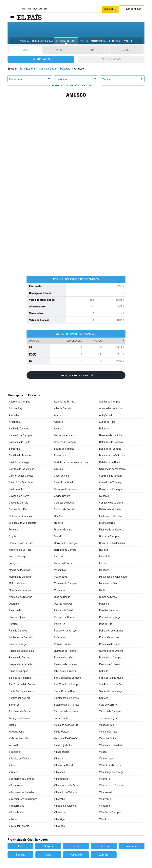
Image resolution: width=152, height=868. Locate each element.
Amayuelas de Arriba (111, 408)
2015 (59, 50)
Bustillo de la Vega (19, 462)
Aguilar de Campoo (110, 402)
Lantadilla (105, 557)
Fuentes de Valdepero (111, 530)
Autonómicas (111, 59)
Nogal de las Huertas (20, 597)
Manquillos (60, 570)
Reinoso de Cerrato (20, 658)
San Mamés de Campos (67, 684)
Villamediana (61, 779)
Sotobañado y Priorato (66, 705)
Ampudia (14, 415)
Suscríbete (110, 9)
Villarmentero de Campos (23, 799)
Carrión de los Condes (21, 476)
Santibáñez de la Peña (66, 698)
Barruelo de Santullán (111, 435)
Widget (128, 41)
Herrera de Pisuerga (65, 543)
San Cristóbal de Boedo (22, 684)
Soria (48, 855)
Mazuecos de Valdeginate (113, 577)
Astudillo (59, 422)
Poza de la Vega (18, 644)
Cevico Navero (62, 496)
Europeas (115, 41)
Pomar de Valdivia (109, 637)
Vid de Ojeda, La (63, 745)
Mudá (102, 590)
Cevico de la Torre (19, 496)
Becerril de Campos (65, 442)
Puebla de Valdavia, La (21, 651)
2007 (126, 50)
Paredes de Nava (109, 610)
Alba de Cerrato (63, 408)
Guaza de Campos (109, 536)
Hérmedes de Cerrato (21, 543)
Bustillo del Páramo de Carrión (71, 462)
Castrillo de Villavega (111, 482)
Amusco (59, 415)
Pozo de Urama (63, 644)
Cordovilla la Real (19, 509)
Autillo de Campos (19, 429)
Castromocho (16, 489)
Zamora (104, 855)
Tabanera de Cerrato (20, 711)
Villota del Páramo (19, 826)
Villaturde (104, 806)
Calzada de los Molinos (21, 469)
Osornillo (14, 604)
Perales (13, 624)
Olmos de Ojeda (108, 597)
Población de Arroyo (65, 631)
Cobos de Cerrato (19, 503)
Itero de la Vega (18, 557)
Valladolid (76, 855)
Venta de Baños (108, 738)
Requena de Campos (111, 658)
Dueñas (58, 516)
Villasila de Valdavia (65, 806)
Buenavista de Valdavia (112, 455)
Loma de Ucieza (63, 563)
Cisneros (104, 496)
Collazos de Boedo (64, 503)
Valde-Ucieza (61, 732)
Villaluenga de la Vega (111, 772)
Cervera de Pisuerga (111, 489)
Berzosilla (14, 449)
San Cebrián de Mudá (111, 678)
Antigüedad (105, 415)
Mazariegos (60, 577)
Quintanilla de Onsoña (111, 651)
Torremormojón (108, 718)
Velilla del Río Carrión (66, 738)
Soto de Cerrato (108, 705)
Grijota (13, 536)
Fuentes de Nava (63, 530)
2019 (26, 50)
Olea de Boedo (62, 597)
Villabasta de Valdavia (111, 745)
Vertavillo (14, 745)
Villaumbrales (17, 812)
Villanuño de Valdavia (66, 792)
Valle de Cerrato (108, 732)
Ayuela (58, 429)
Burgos (48, 846)
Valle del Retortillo (19, 738)
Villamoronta (16, 785)
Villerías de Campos (110, 812)
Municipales (41, 59)
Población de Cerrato (21, 637)
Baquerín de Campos (20, 435)
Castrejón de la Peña (111, 476)
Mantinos (104, 570)
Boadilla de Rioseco (20, 455)
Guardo (58, 536)
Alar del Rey (16, 408)
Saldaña (104, 671)
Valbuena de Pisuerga (66, 725)
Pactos (84, 41)
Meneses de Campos (66, 583)
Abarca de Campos (19, 402)
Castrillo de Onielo (64, 482)
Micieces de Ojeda (109, 583)
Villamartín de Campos (21, 779)
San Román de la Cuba (112, 684)
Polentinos (60, 637)
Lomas (103, 563)
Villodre (13, 819)
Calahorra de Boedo (110, 462)
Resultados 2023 (42, 41)
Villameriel (105, 779)
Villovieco (59, 826)
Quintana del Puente (65, 651)
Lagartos (59, 557)
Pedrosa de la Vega (110, 617)
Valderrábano (16, 732)
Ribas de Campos (19, 671)
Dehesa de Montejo (110, 509)
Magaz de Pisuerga (19, 570)
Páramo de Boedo (64, 610)
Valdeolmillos (106, 725)
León (76, 846)
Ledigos (13, 563)
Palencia (104, 604)
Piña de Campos (18, 631)
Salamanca (131, 846)
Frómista (14, 530)
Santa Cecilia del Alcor (21, 691)
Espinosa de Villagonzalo (23, 523)
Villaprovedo (106, 792)
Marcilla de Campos (20, 577)
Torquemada (61, 718)
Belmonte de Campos (111, 442)
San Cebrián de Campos (67, 678)
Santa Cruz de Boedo (66, 691)
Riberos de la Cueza (65, 671)
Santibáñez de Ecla (19, 698)
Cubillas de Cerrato (65, 509)
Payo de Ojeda (17, 617)
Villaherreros (106, 759)
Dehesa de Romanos (20, 516)
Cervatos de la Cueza (66, 489)
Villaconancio (62, 752)
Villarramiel (106, 799)
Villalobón (59, 772)
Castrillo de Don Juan (21, 482)
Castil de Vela (61, 476)
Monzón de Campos (20, 590)
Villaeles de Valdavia (20, 759)
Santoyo (104, 698)
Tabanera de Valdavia (66, 711)
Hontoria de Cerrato (20, 550)
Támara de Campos (110, 711)
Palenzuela (15, 610)
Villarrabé (59, 799)
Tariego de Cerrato (19, 718)
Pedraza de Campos (65, 617)
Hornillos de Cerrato (65, 550)
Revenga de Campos (65, 664)
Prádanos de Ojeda (110, 644)
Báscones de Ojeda (20, 442)
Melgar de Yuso (17, 583)
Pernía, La (60, 624)
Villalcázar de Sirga (110, 765)
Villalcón (14, 772)
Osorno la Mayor (63, 604)
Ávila (21, 846)
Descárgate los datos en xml (76, 375)
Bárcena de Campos (65, 435)
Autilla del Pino (107, 422)
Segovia (20, 855)
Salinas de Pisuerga (20, 678)
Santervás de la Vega (111, 691)
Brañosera (60, 455)
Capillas (58, 469)
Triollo (12, 725)
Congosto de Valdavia (111, 503)
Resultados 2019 (66, 41)
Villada (103, 752)
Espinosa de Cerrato (110, 516)
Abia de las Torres (64, 402)
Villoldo (103, 819)
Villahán (58, 759)
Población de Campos (111, 631)
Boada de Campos (64, 449)
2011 (93, 50)
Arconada (14, 422)
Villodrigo (59, 819)
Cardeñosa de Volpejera (112, 469)
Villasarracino (17, 806)
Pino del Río (106, 624)
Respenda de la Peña (21, 664)
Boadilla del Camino (110, 449)
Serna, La (14, 705)
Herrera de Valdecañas (112, 543)
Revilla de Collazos (109, 664)
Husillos (104, 550)
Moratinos (60, 590)
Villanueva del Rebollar (22, 792)
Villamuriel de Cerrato (111, 785)
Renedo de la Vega (64, 658)
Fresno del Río (107, 523)
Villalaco (14, 765)
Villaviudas (60, 812)
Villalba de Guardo (64, 765)
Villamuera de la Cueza (67, 785)
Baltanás (104, 429)
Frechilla (59, 523)
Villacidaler (15, 752)
